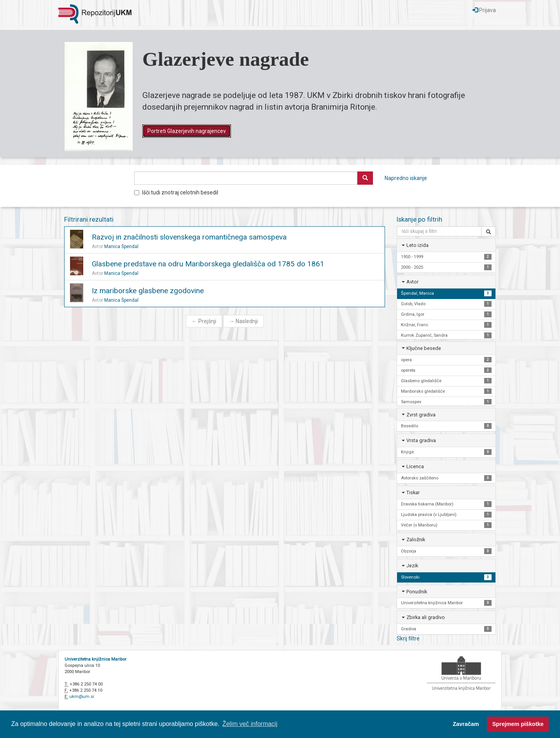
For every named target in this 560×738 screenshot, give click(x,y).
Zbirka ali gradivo (426, 617)
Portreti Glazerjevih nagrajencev (187, 131)
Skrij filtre (408, 638)
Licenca (415, 466)
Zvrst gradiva (421, 415)
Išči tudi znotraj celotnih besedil (176, 192)
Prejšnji (204, 321)
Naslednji (243, 321)
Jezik (412, 566)
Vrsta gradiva (421, 440)
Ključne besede (424, 348)
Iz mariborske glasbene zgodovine (148, 291)
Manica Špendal (121, 247)
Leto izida (417, 245)
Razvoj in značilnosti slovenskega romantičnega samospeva (189, 237)
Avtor (412, 282)
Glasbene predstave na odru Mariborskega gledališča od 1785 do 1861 (208, 264)
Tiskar (413, 492)
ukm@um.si (82, 697)
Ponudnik (417, 592)
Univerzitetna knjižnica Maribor (95, 659)
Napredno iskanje (406, 178)
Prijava (484, 10)
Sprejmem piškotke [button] (518, 724)
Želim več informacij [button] (250, 724)
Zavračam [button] (466, 724)
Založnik (416, 540)
